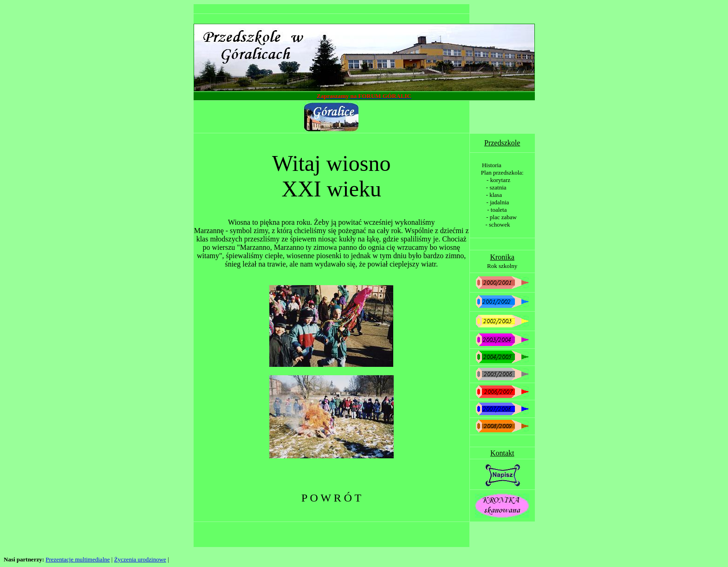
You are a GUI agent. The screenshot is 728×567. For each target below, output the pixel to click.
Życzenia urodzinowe (140, 559)
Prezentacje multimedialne (78, 559)
